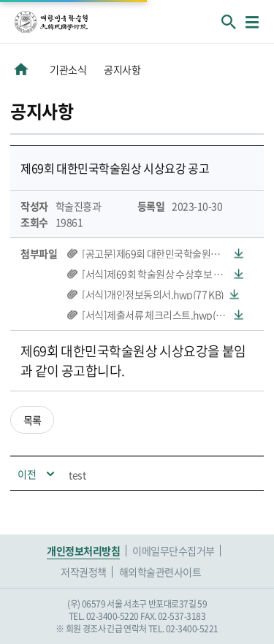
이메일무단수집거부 (174, 551)
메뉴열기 (252, 22)
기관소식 (68, 69)
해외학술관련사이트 (160, 572)
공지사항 (122, 69)
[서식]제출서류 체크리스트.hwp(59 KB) (163, 315)
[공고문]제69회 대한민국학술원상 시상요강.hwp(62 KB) (163, 253)
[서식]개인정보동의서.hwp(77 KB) (153, 294)
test (77, 475)
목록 (33, 420)
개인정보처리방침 (83, 551)
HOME (21, 69)
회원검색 (229, 22)
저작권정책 (84, 572)
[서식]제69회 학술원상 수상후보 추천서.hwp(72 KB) (163, 274)
